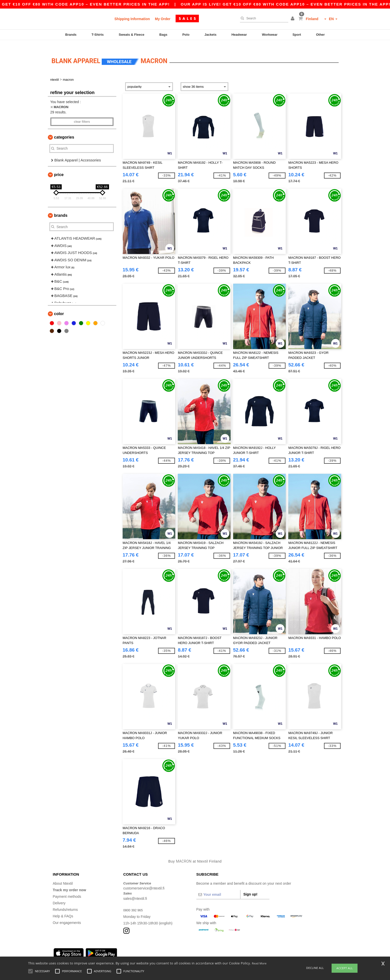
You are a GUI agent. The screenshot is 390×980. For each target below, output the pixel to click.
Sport (297, 35)
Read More (259, 963)
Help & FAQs (63, 909)
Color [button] (59, 306)
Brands (71, 35)
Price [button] (59, 167)
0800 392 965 (134, 903)
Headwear (239, 35)
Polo (186, 35)
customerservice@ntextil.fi (144, 881)
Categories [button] (64, 130)
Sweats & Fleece (131, 35)
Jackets (210, 35)
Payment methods (67, 889)
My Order (163, 19)
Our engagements (67, 915)
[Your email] (218, 887)
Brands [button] (61, 208)
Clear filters (82, 114)
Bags (163, 35)
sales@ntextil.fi (135, 891)
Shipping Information (132, 19)
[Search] (263, 18)
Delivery (59, 896)
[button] (293, 19)
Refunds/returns (65, 902)
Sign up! (251, 887)
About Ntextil (63, 876)
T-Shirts (97, 35)
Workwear (270, 35)
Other (320, 35)
